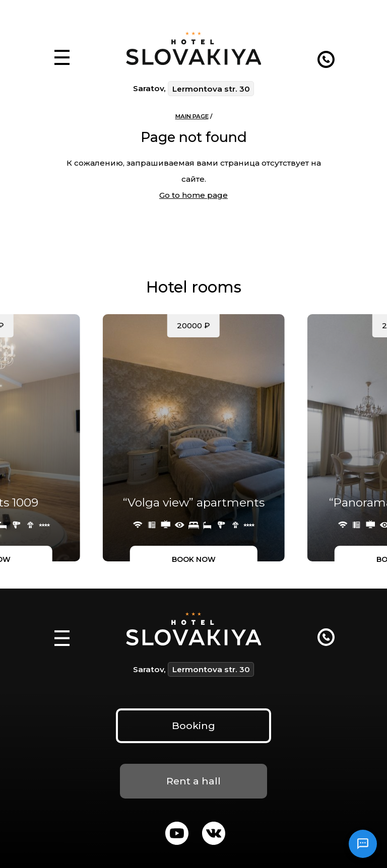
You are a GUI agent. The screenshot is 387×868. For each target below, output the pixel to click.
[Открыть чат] (363, 844)
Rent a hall (193, 781)
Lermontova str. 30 (211, 89)
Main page (192, 116)
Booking (193, 726)
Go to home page (193, 195)
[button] (62, 46)
